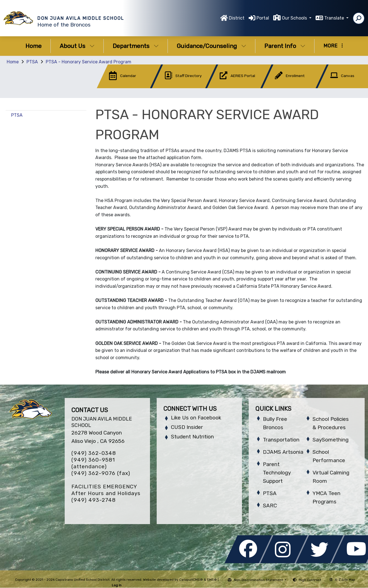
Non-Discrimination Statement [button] (259, 580)
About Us (77, 46)
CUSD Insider (187, 427)
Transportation (281, 440)
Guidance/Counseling (211, 46)
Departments (136, 46)
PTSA (32, 62)
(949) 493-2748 (94, 500)
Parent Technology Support (277, 473)
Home (33, 46)
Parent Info (285, 46)
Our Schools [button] (295, 18)
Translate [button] (335, 18)
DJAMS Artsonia (283, 452)
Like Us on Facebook (196, 418)
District (237, 18)
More (333, 46)
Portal (263, 18)
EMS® (212, 580)
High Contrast (310, 580)
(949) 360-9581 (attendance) (93, 463)
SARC (270, 506)
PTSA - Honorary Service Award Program (89, 62)
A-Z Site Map (342, 580)
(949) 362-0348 (94, 453)
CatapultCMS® (191, 580)
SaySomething (331, 440)
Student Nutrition (192, 437)
